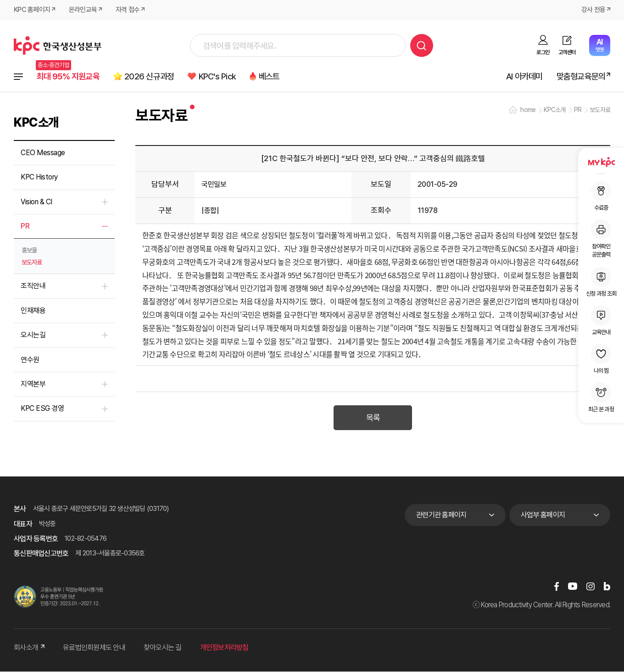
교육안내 (601, 320)
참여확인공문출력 (601, 239)
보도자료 (32, 263)
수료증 (601, 196)
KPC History (39, 177)
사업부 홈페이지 (543, 516)
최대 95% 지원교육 (69, 76)
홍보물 (29, 251)
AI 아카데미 (524, 76)
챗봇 (599, 45)
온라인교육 (83, 10)
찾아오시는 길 (163, 648)
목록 (373, 419)
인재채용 (33, 311)
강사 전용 (593, 10)
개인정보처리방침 (224, 648)
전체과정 (18, 77)
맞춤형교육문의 (581, 76)
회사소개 (29, 648)
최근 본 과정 (601, 398)
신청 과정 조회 (601, 282)
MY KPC (601, 162)
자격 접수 (128, 10)
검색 (422, 45)
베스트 (272, 76)
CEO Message (43, 153)
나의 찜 (601, 359)
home (528, 110)
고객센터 (567, 52)
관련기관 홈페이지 (441, 516)
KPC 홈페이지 (32, 10)
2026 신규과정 (150, 76)
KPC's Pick (219, 76)
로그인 (543, 52)
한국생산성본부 (58, 45)
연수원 (30, 360)
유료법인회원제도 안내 (94, 648)
